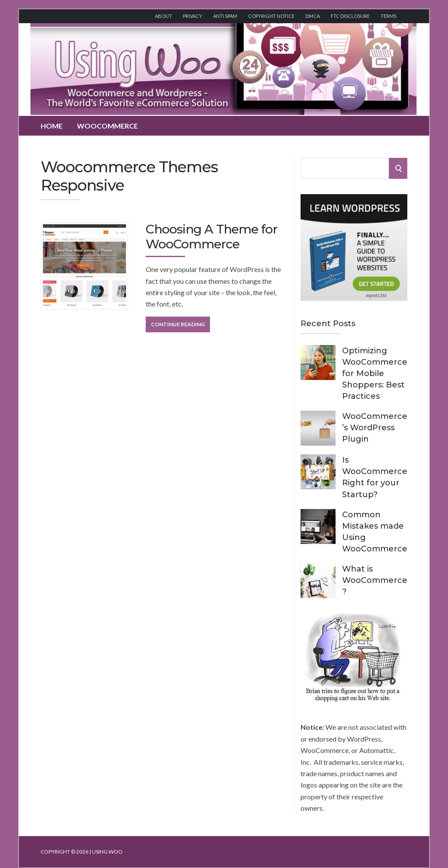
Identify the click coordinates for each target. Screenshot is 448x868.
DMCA (313, 16)
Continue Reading (178, 324)
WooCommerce (107, 126)
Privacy (192, 16)
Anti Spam (225, 16)
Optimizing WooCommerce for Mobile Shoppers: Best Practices (375, 373)
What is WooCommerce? (375, 580)
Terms (388, 16)
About (163, 16)
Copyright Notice (271, 16)
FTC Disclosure (350, 16)
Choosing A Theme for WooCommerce (212, 237)
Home (52, 126)
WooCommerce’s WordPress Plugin (375, 428)
